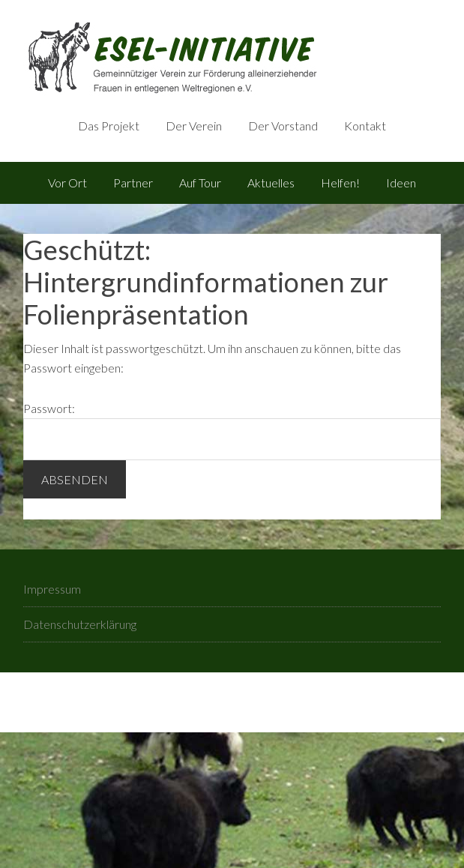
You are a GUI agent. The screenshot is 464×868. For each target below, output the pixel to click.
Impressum (52, 589)
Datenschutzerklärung (80, 624)
